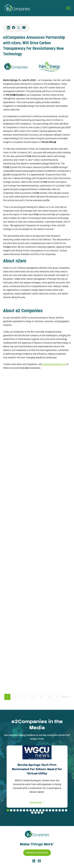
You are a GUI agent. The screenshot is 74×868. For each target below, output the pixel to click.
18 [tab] (63, 810)
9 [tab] (34, 810)
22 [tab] (39, 813)
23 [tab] (42, 813)
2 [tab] (11, 810)
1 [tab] (8, 810)
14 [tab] (50, 810)
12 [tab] (43, 810)
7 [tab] (27, 810)
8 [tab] (31, 810)
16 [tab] (56, 810)
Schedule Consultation (37, 853)
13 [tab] (47, 810)
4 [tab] (18, 810)
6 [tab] (24, 810)
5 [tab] (21, 810)
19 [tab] (66, 810)
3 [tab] (14, 810)
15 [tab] (53, 810)
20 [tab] (32, 813)
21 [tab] (35, 813)
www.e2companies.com (54, 364)
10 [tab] (37, 810)
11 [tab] (40, 810)
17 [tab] (60, 810)
